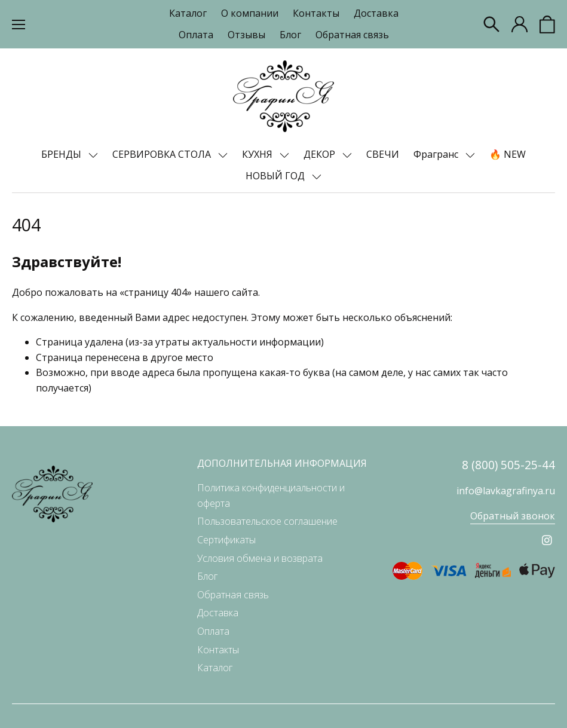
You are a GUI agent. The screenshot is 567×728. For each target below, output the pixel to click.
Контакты (316, 13)
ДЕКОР (321, 154)
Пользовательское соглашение (267, 521)
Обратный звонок (513, 516)
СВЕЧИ (383, 154)
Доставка (376, 13)
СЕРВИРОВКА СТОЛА (163, 154)
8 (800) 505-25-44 (508, 465)
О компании (250, 13)
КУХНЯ (258, 154)
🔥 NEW (508, 154)
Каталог (188, 13)
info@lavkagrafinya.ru (506, 491)
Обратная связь (352, 35)
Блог (290, 35)
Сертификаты (226, 540)
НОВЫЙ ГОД (276, 176)
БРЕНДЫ (62, 154)
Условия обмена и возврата (260, 558)
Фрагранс (437, 154)
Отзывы (246, 35)
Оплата (196, 35)
